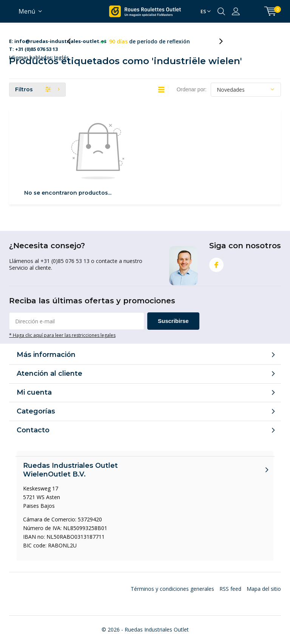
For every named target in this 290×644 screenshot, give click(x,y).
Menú (27, 11)
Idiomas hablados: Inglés (58, 42)
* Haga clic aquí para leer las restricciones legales (62, 335)
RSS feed (230, 589)
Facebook (216, 263)
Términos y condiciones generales (172, 589)
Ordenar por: (192, 89)
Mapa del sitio (264, 589)
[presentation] (73, 41)
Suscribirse (173, 321)
